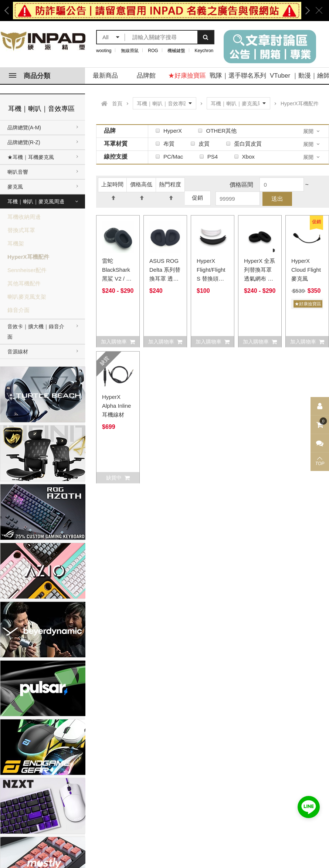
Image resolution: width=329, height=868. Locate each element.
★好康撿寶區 (187, 76)
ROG (153, 51)
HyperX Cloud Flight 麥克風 (306, 270)
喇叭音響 (18, 172)
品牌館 (146, 76)
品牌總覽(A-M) (24, 128)
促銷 (197, 198)
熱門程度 (170, 187)
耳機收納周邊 (24, 217)
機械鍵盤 (176, 51)
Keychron (204, 51)
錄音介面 (18, 310)
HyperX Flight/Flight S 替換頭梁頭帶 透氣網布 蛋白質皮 (211, 279)
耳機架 (16, 243)
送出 (277, 199)
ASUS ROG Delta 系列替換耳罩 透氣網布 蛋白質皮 (165, 279)
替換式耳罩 (21, 230)
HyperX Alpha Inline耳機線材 (116, 406)
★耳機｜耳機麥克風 (31, 157)
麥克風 (15, 187)
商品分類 (30, 76)
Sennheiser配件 (27, 270)
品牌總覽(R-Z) (24, 142)
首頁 (117, 104)
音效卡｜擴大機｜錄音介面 (36, 332)
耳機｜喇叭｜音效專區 (41, 109)
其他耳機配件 (24, 283)
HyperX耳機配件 (28, 257)
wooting (104, 51)
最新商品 (105, 76)
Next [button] (305, 11)
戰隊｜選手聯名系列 (238, 76)
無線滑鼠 (130, 51)
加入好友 (309, 807)
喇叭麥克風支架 (27, 297)
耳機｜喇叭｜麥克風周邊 (36, 201)
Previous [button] (9, 11)
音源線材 (18, 352)
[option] (157, 11)
